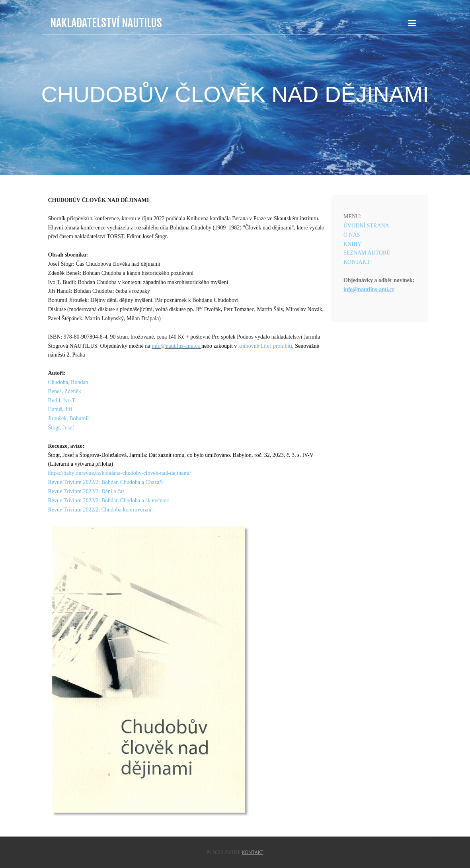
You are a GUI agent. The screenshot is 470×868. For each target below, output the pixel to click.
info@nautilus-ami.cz (176, 346)
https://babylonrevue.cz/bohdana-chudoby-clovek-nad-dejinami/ (120, 473)
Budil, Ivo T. (62, 401)
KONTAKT (357, 262)
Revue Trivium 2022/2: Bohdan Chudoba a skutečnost (109, 501)
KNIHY (352, 244)
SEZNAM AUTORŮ (367, 253)
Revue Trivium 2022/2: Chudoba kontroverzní (100, 510)
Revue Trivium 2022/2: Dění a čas (87, 491)
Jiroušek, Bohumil (69, 418)
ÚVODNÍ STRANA (366, 226)
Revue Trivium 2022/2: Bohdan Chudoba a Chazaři (106, 482)
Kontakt (253, 852)
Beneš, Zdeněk (65, 391)
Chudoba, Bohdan (68, 382)
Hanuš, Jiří (60, 409)
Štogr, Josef (61, 428)
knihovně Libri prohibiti (265, 346)
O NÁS (352, 235)
